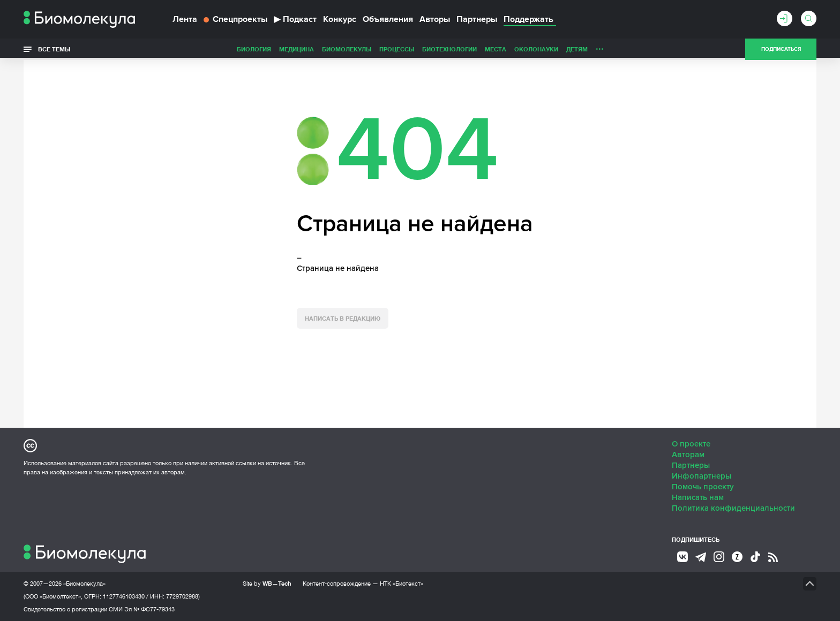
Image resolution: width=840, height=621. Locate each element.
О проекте (691, 444)
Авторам (688, 455)
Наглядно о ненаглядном (635, 49)
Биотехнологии (374, 49)
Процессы (321, 49)
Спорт (572, 49)
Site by (267, 583)
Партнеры (477, 19)
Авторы (435, 19)
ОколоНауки (461, 49)
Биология (178, 49)
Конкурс (340, 19)
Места (420, 49)
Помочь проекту (703, 487)
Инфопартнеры (702, 476)
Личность (537, 49)
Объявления (388, 19)
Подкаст (295, 19)
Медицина (221, 49)
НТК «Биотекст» (402, 584)
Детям (501, 49)
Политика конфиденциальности (733, 508)
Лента (185, 19)
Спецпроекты (235, 19)
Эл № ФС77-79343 (149, 609)
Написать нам (698, 497)
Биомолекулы (271, 49)
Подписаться (781, 49)
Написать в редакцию (343, 318)
